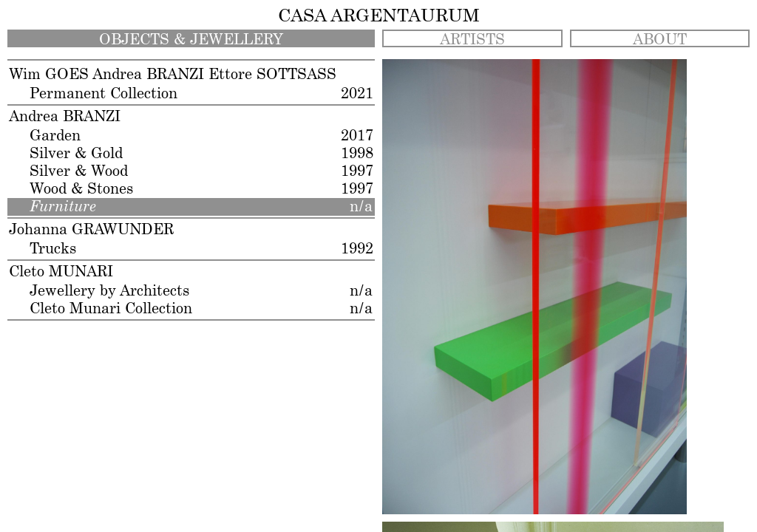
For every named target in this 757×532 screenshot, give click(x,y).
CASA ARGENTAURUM (379, 16)
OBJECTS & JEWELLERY (191, 40)
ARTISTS (472, 40)
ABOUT (660, 40)
